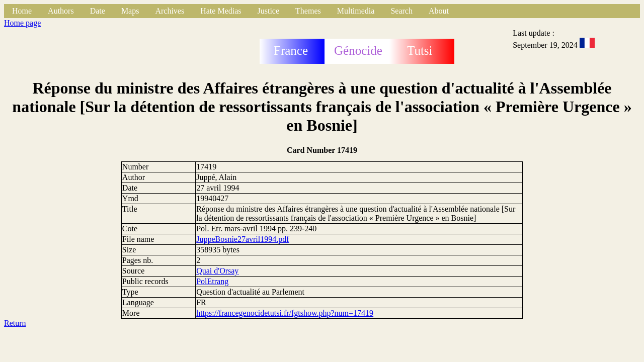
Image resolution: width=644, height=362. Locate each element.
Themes (308, 11)
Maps (130, 11)
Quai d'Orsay (217, 271)
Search (401, 11)
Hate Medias (221, 11)
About (439, 11)
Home (22, 11)
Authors (61, 11)
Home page (22, 23)
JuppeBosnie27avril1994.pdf (243, 239)
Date (98, 11)
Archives (170, 11)
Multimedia (356, 11)
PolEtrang (212, 281)
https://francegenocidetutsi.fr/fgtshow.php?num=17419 (285, 313)
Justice (269, 11)
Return (15, 323)
